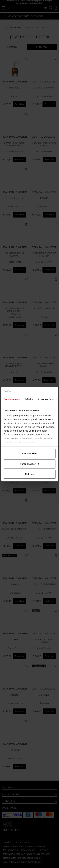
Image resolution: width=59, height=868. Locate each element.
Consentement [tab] (12, 399)
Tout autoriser (30, 453)
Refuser (30, 474)
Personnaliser (30, 464)
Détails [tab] (29, 399)
